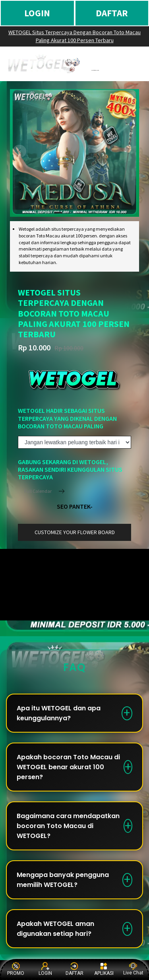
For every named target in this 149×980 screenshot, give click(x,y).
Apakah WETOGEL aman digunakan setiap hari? (55, 929)
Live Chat (133, 969)
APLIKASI (104, 969)
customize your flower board (75, 532)
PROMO (16, 969)
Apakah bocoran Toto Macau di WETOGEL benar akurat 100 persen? (68, 767)
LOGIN (37, 13)
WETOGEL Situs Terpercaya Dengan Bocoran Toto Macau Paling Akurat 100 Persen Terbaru (74, 36)
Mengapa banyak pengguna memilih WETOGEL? (63, 880)
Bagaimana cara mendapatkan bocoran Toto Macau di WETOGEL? (68, 826)
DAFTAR (112, 13)
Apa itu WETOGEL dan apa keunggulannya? (59, 713)
